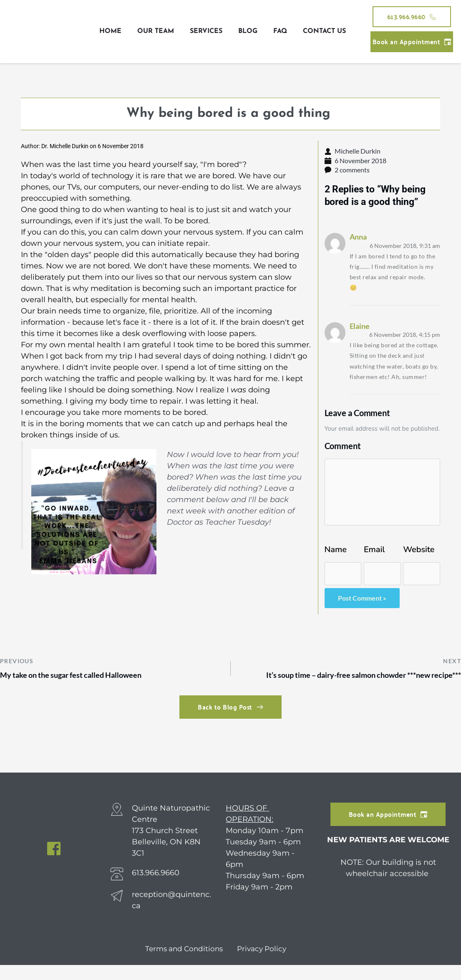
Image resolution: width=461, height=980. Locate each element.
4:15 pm (406, 334)
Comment (343, 445)
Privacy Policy (263, 964)
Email (374, 548)
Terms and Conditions (182, 964)
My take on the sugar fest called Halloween (83, 676)
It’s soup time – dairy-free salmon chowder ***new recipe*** (333, 683)
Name (336, 548)
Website (419, 548)
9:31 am (406, 245)
